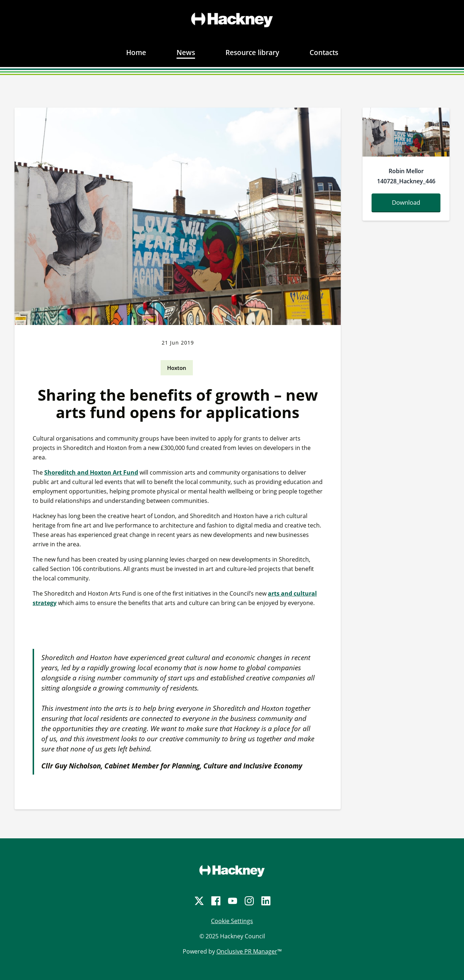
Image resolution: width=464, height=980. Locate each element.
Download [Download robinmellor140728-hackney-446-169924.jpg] (406, 202)
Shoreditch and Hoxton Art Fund (91, 472)
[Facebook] (215, 901)
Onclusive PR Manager (247, 951)
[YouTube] (232, 901)
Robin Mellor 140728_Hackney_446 (406, 176)
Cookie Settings (232, 921)
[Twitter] (199, 901)
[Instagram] (249, 901)
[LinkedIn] (265, 901)
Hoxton (177, 368)
